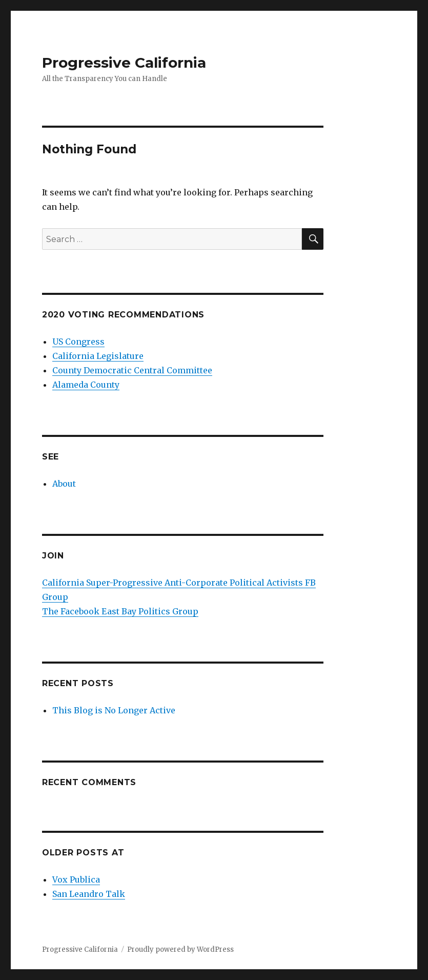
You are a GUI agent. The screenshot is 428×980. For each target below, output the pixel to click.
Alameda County (86, 385)
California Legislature (98, 356)
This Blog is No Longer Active (114, 710)
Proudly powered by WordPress (180, 949)
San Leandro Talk (89, 894)
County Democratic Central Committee (132, 370)
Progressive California (124, 63)
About (64, 484)
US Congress (78, 342)
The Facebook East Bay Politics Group (120, 611)
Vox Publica (76, 879)
